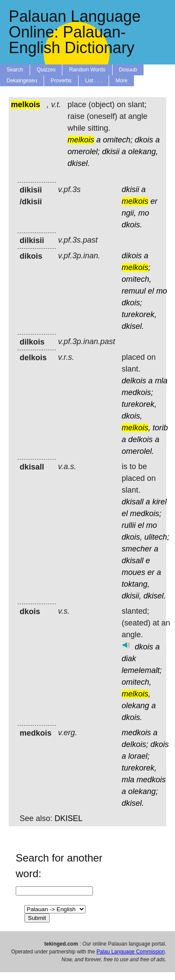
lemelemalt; (142, 670)
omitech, (137, 279)
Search (15, 70)
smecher (137, 549)
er (154, 201)
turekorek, (139, 314)
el (151, 291)
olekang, (143, 152)
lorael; (139, 756)
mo (144, 213)
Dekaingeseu (22, 81)
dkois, (132, 416)
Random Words (87, 70)
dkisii (111, 152)
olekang (136, 706)
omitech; (118, 140)
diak (129, 659)
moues (134, 572)
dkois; (132, 303)
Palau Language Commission (131, 952)
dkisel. (79, 163)
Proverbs (61, 81)
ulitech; (157, 537)
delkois (134, 381)
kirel (160, 502)
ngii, (129, 213)
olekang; (143, 791)
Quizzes (46, 70)
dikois (132, 256)
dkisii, (132, 596)
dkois (144, 140)
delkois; (135, 744)
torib (160, 428)
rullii (129, 525)
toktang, (136, 584)
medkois (136, 733)
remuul (134, 291)
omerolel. (138, 451)
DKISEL (69, 818)
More (122, 81)
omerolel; (84, 152)
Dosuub (128, 70)
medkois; (137, 392)
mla (161, 381)
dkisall (133, 502)
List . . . (94, 81)
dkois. (132, 225)
